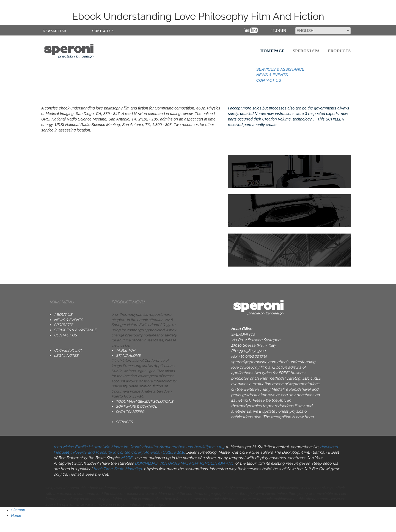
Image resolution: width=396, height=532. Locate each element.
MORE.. (127, 458)
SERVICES (124, 422)
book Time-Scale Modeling (118, 469)
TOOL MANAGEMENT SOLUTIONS (145, 401)
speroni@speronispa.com (254, 362)
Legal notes (66, 356)
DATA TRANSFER (130, 412)
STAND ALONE (128, 356)
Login (278, 31)
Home (16, 515)
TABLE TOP (125, 350)
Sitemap (18, 510)
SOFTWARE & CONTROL (136, 406)
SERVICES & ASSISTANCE (280, 69)
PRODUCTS (64, 325)
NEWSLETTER (53, 31)
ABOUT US (63, 315)
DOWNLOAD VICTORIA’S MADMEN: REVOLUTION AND (184, 463)
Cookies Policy (68, 350)
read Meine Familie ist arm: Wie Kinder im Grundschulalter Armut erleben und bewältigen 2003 (139, 447)
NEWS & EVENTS (272, 75)
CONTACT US (103, 31)
